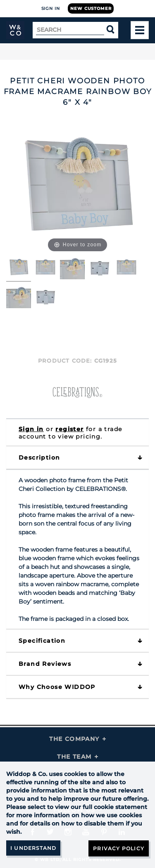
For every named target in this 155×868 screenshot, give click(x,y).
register (69, 429)
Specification (42, 641)
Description (39, 458)
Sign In (51, 8)
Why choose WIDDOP (57, 687)
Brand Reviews (45, 664)
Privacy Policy (119, 848)
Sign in (31, 429)
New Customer (91, 8)
